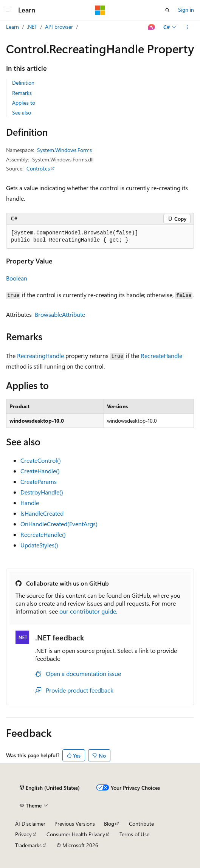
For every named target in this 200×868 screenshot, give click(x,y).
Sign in (186, 10)
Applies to (24, 103)
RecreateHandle (161, 356)
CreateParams (39, 481)
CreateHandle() (40, 471)
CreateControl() (41, 460)
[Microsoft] (100, 10)
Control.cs (38, 168)
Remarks (22, 93)
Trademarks (28, 845)
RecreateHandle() (43, 534)
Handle (30, 503)
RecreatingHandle (40, 356)
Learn (12, 27)
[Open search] (167, 10)
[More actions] (187, 27)
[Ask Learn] (152, 27)
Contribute (141, 824)
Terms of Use (134, 834)
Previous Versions (75, 824)
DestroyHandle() (42, 492)
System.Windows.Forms (64, 150)
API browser (59, 27)
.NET (32, 27)
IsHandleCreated (42, 513)
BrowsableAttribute (60, 314)
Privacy (23, 834)
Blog (109, 824)
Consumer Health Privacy (76, 834)
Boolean (17, 278)
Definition (23, 83)
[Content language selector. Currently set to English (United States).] (50, 788)
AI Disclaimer (30, 824)
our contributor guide (88, 611)
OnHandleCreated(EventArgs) (59, 524)
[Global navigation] (8, 10)
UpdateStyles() (39, 545)
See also (22, 112)
